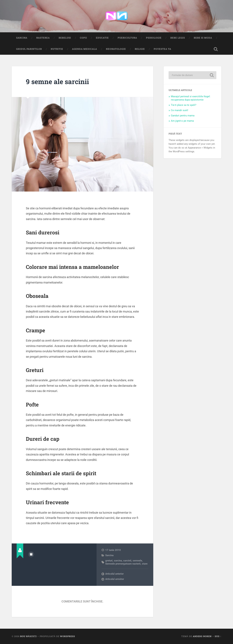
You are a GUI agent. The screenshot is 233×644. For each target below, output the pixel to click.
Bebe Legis (178, 38)
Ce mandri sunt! (180, 110)
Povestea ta (162, 49)
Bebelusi (65, 38)
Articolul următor (115, 579)
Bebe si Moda (203, 38)
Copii (83, 38)
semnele (137, 561)
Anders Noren (202, 636)
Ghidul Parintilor (29, 49)
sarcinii (127, 561)
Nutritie (57, 49)
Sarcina (22, 38)
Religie (140, 49)
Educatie (102, 38)
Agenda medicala (85, 49)
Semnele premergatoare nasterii (123, 564)
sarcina (118, 561)
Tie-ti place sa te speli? (184, 105)
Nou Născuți (28, 636)
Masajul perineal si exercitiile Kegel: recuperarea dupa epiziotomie (191, 98)
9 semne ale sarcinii (57, 82)
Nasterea (43, 38)
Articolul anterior (114, 574)
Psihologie (154, 38)
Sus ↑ (218, 636)
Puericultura (127, 38)
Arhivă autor (31, 554)
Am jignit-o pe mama (182, 121)
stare (145, 564)
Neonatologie (116, 49)
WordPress (67, 636)
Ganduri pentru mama (183, 116)
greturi (109, 561)
